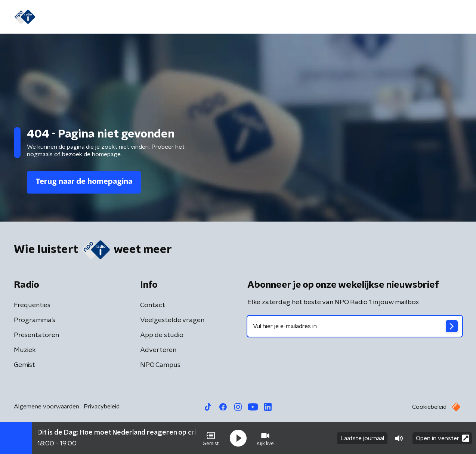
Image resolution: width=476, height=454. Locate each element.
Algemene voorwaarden (47, 407)
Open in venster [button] (443, 438)
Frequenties (32, 305)
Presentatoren (36, 335)
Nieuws (85, 17)
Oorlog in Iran (270, 17)
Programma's (180, 17)
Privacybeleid (102, 407)
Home (56, 17)
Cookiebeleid (429, 407)
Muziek (25, 350)
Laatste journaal (362, 438)
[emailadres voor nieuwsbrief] (355, 326)
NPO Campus (160, 365)
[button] (211, 438)
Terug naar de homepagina (84, 182)
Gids (112, 17)
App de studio (162, 335)
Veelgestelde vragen (172, 320)
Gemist (138, 17)
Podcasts (224, 17)
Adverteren (158, 350)
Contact (153, 305)
